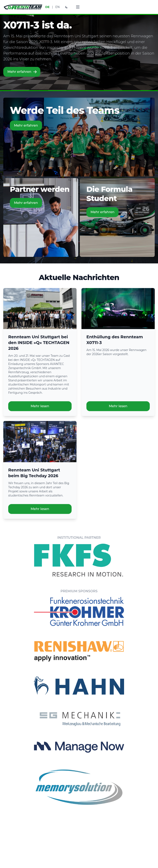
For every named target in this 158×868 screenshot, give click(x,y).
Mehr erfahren (22, 72)
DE (47, 7)
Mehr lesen (40, 406)
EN (58, 7)
